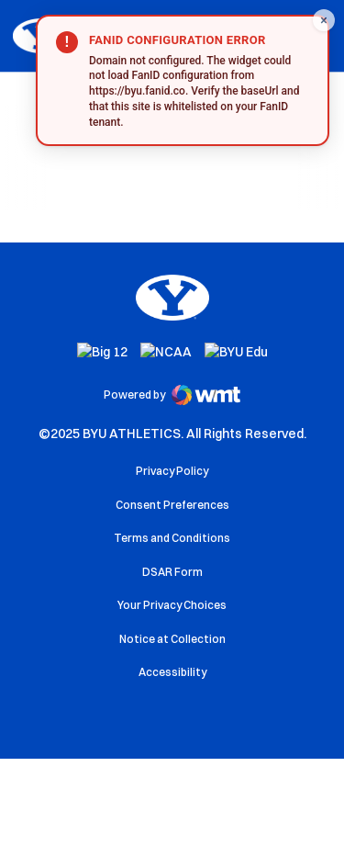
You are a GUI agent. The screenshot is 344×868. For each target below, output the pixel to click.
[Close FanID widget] (324, 20)
